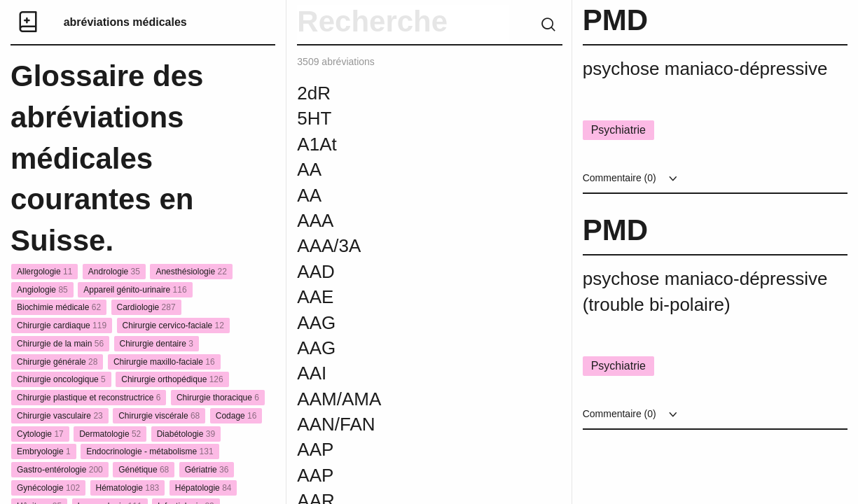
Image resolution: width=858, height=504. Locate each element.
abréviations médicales (125, 22)
